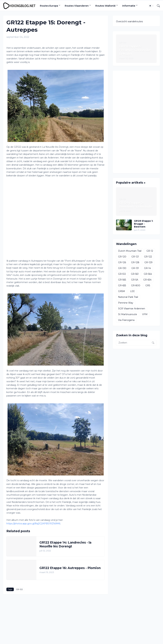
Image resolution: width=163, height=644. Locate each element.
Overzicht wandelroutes (129, 21)
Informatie (129, 6)
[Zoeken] (157, 6)
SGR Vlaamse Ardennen (132, 309)
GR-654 (147, 280)
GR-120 (122, 257)
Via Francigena (126, 320)
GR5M (122, 291)
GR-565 (122, 280)
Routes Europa (49, 6)
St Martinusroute (128, 314)
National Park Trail (128, 297)
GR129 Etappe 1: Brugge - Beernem (144, 224)
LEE (132, 291)
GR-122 (19, 589)
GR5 (148, 285)
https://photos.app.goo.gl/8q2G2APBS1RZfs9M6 (33, 524)
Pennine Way (126, 303)
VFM (145, 314)
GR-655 (122, 285)
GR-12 (150, 251)
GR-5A (135, 280)
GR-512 (122, 274)
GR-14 (147, 268)
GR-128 (135, 262)
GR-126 (122, 262)
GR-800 (136, 285)
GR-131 (135, 268)
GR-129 (148, 262)
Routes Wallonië (105, 6)
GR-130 (122, 268)
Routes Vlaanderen (77, 6)
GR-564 (148, 274)
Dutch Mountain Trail (130, 251)
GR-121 (135, 257)
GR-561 (135, 274)
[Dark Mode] (151, 6)
